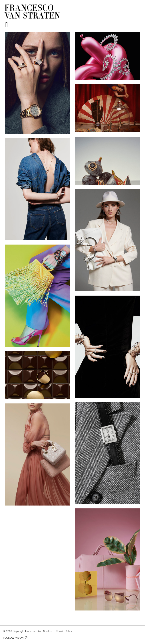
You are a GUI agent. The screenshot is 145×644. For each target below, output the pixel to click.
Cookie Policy (64, 631)
